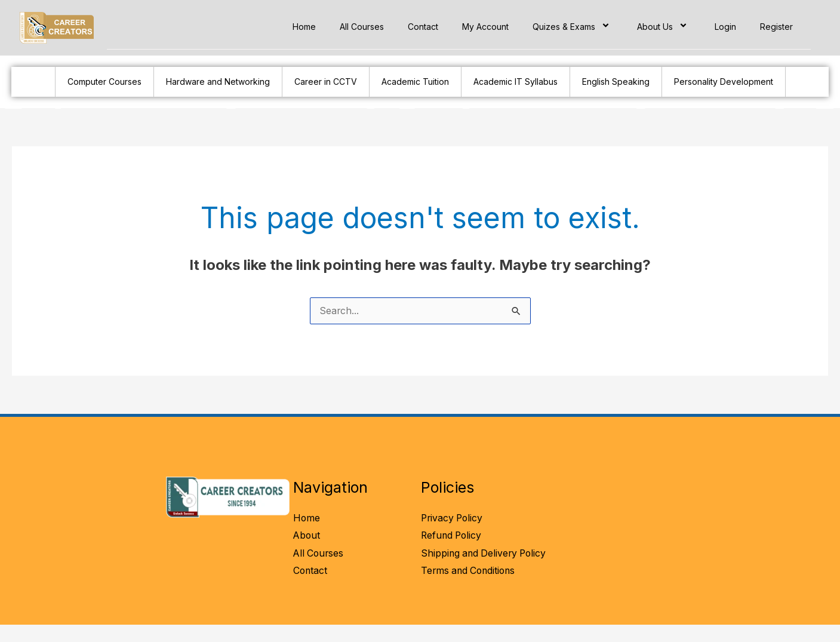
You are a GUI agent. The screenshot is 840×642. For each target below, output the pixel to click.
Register (776, 27)
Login (725, 27)
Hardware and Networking (218, 82)
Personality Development (724, 82)
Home (304, 27)
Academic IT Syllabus (516, 82)
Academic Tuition (415, 82)
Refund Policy (453, 536)
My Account (485, 27)
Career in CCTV (326, 82)
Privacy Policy (453, 518)
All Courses (362, 27)
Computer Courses (104, 82)
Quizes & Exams (573, 27)
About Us (664, 27)
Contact (423, 27)
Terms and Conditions (470, 589)
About (307, 536)
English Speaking (616, 82)
